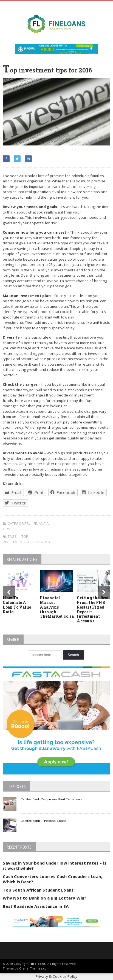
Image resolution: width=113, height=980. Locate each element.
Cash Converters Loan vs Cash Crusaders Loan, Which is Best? (52, 879)
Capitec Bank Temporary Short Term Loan (51, 799)
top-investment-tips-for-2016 (26, 539)
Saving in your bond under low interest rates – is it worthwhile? (55, 866)
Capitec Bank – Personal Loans (43, 821)
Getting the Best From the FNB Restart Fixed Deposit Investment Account (93, 609)
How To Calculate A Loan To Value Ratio (17, 605)
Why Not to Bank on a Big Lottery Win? (45, 898)
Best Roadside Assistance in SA (36, 906)
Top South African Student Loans (38, 890)
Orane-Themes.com (35, 968)
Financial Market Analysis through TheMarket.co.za (57, 607)
